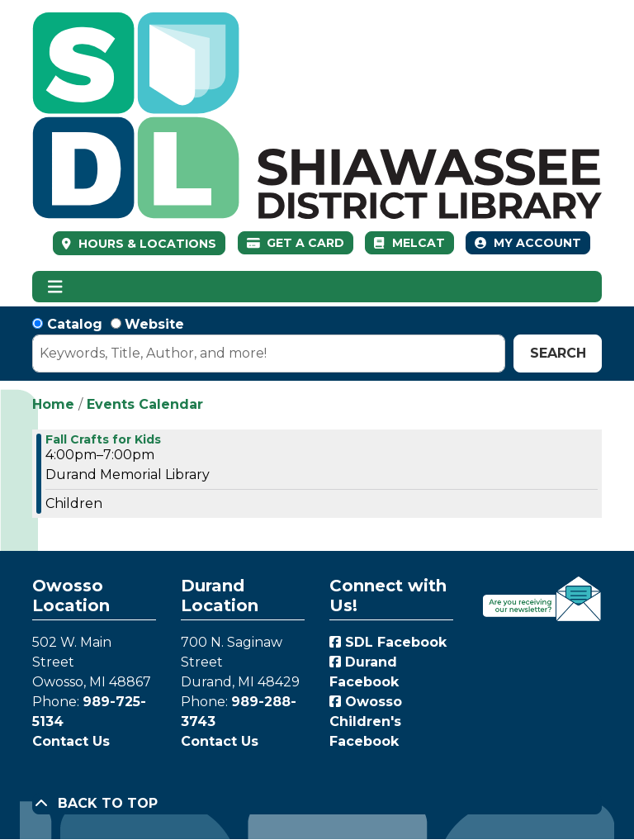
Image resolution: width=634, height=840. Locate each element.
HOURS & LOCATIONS (146, 244)
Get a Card (296, 243)
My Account (528, 243)
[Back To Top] (317, 804)
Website (154, 324)
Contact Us (71, 741)
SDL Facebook (388, 642)
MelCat (409, 243)
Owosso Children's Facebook (366, 721)
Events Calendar (145, 404)
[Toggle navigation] (55, 287)
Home (53, 404)
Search (558, 353)
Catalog (75, 324)
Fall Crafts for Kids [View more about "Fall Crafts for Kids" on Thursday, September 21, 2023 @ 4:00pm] (103, 439)
